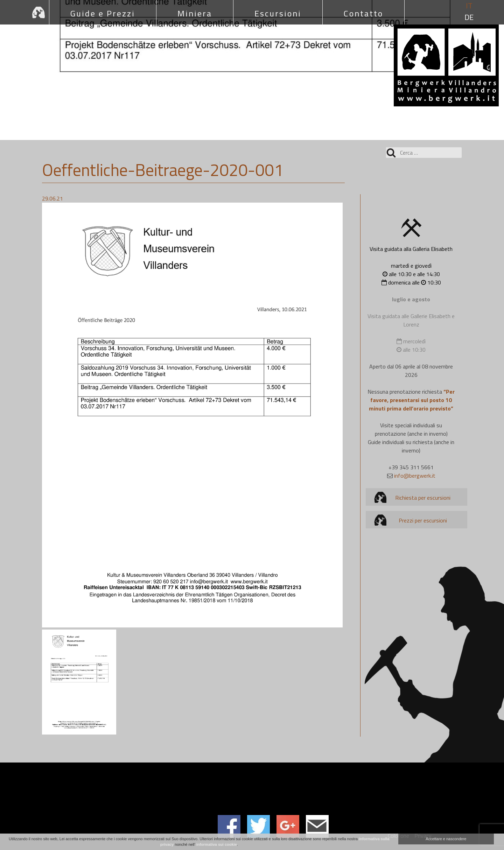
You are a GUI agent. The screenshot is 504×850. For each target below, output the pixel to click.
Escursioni (278, 13)
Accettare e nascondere (446, 839)
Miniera (195, 13)
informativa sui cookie (217, 844)
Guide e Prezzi (103, 13)
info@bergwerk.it (415, 476)
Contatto (363, 13)
